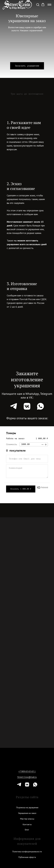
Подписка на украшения (27, 807)
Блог (27, 830)
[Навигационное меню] (49, 5)
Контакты (27, 824)
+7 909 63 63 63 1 (27, 771)
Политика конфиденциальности (27, 851)
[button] (38, 5)
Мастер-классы (27, 819)
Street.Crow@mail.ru (27, 777)
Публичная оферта (27, 857)
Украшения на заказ (27, 813)
